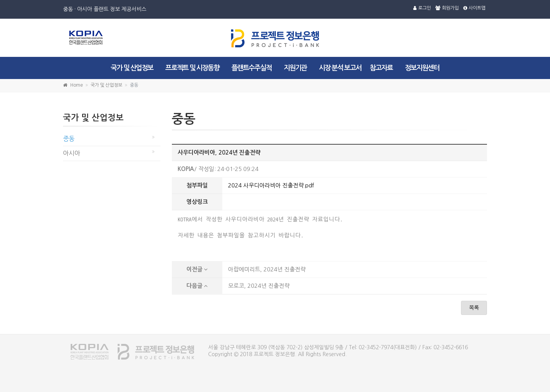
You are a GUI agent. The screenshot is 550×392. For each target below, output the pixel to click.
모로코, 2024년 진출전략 (259, 286)
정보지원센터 (422, 68)
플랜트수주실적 (252, 68)
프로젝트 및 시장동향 (192, 68)
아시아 (72, 153)
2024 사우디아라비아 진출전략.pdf (271, 185)
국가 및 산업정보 (132, 68)
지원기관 (295, 68)
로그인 (422, 8)
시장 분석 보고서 (340, 68)
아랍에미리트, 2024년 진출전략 (267, 269)
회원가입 (447, 8)
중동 (69, 139)
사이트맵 (474, 8)
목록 (474, 308)
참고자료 (381, 68)
